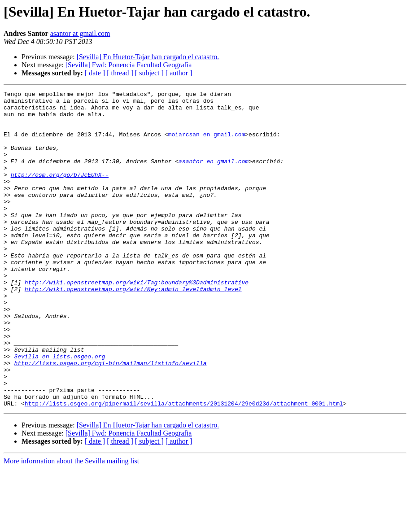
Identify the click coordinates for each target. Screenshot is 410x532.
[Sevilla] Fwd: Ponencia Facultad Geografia (129, 65)
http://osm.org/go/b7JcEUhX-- (60, 192)
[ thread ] (120, 73)
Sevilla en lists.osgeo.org (59, 410)
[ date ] (95, 73)
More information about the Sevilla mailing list (71, 524)
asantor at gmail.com (80, 33)
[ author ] (179, 73)
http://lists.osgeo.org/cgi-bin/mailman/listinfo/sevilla (110, 418)
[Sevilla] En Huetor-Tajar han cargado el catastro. (148, 57)
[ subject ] (149, 73)
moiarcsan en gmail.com (207, 144)
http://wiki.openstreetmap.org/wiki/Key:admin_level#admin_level (133, 329)
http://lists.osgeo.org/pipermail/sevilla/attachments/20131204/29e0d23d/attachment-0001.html (184, 467)
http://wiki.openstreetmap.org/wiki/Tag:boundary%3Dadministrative (137, 321)
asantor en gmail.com (214, 176)
